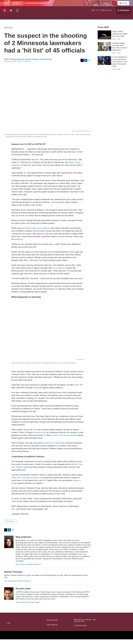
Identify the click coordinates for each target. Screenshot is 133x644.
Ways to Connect (75, 22)
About (48, 22)
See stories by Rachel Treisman (18, 586)
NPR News (9, 32)
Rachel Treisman (32, 64)
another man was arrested (63, 440)
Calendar (36, 22)
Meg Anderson (18, 64)
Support (59, 22)
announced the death (51, 448)
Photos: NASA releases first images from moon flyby (120, 38)
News (11, 22)
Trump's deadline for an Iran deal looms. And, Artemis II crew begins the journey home (120, 66)
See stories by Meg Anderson (28, 569)
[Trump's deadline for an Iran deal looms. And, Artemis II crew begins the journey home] (104, 65)
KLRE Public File (52, 630)
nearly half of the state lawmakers (25, 482)
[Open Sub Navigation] (15, 22)
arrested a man (40, 437)
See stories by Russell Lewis (28, 607)
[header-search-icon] (115, 6)
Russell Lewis (46, 64)
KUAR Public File (52, 625)
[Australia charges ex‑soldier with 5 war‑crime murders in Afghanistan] (104, 51)
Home (4, 22)
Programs (23, 22)
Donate (126, 5)
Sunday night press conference (38, 233)
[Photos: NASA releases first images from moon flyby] (104, 40)
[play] (5, 15)
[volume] (11, 15)
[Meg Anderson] (9, 547)
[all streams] (123, 15)
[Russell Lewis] (9, 598)
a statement (61, 273)
